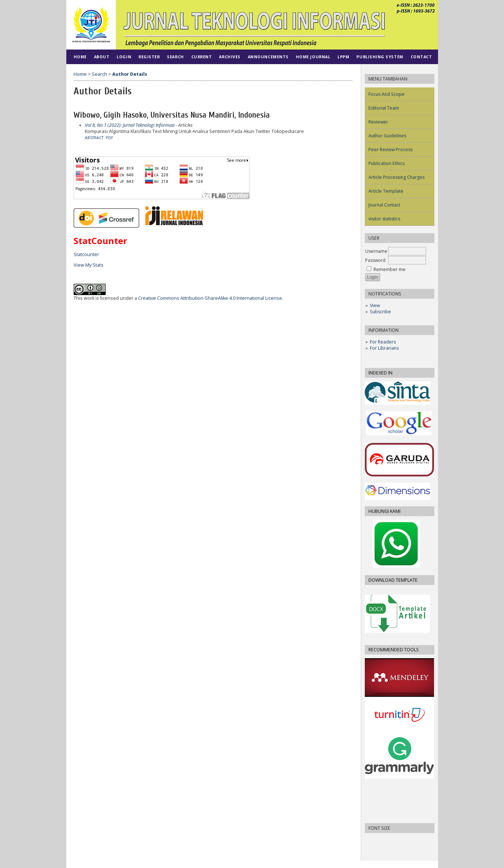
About (102, 57)
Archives (230, 57)
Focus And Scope (386, 94)
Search (175, 57)
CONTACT (421, 57)
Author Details (130, 74)
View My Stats (89, 265)
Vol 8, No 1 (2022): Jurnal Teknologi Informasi (130, 125)
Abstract (94, 138)
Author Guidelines (387, 136)
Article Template (386, 191)
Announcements (268, 57)
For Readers (383, 342)
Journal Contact (384, 205)
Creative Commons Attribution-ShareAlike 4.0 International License (210, 298)
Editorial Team (384, 108)
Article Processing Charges (396, 177)
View (375, 305)
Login (124, 57)
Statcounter (86, 254)
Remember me (390, 269)
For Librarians (384, 348)
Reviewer (378, 122)
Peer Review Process (390, 150)
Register (149, 57)
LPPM (343, 57)
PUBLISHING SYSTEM (380, 57)
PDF (110, 138)
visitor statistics (384, 219)
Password (375, 260)
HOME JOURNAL (313, 57)
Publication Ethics (386, 163)
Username (376, 251)
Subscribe (380, 312)
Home (80, 57)
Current (202, 57)
